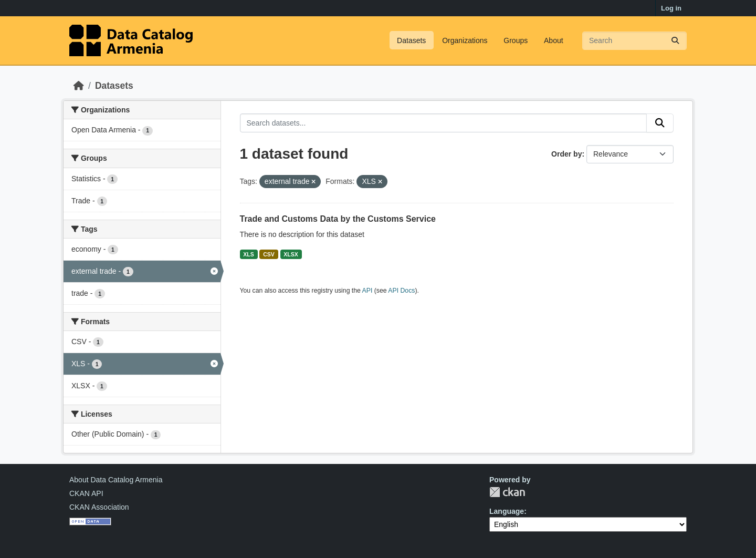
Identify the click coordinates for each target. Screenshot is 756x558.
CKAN (507, 492)
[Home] (79, 86)
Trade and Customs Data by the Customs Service (338, 219)
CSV (269, 254)
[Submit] (675, 41)
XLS (248, 254)
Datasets (411, 40)
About (554, 40)
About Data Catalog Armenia (116, 480)
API (367, 291)
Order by (566, 154)
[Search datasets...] (634, 41)
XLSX (291, 254)
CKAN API (86, 493)
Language (507, 511)
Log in (671, 8)
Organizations (465, 40)
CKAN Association (99, 507)
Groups (516, 40)
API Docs (401, 291)
